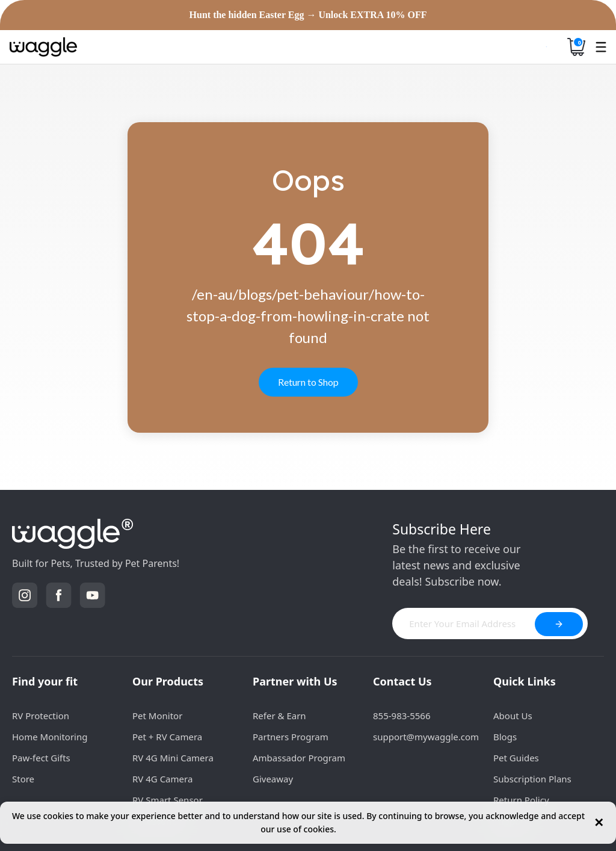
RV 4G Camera (162, 779)
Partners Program (291, 737)
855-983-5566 (402, 716)
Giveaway (273, 779)
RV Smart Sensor (168, 800)
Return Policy (521, 800)
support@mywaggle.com (426, 737)
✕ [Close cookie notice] (599, 822)
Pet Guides (516, 758)
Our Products (168, 681)
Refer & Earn (279, 716)
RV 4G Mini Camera (173, 758)
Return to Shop (308, 382)
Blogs (505, 737)
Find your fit (45, 681)
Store (23, 779)
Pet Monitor (157, 716)
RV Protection (41, 716)
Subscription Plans (532, 779)
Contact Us (402, 681)
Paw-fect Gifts (41, 758)
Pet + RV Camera (167, 737)
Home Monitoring (50, 737)
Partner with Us (295, 681)
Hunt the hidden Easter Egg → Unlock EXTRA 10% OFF (308, 15)
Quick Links (525, 681)
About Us (513, 716)
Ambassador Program (299, 758)
